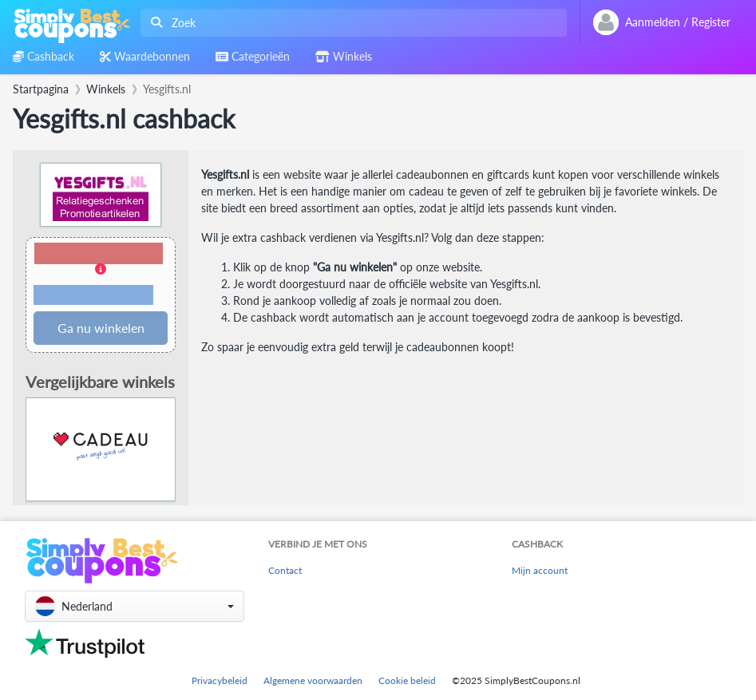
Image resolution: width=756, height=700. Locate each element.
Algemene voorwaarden (313, 680)
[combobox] (350, 23)
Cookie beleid (407, 680)
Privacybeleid (220, 680)
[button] (101, 275)
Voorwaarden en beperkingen (93, 295)
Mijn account (540, 570)
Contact (285, 570)
